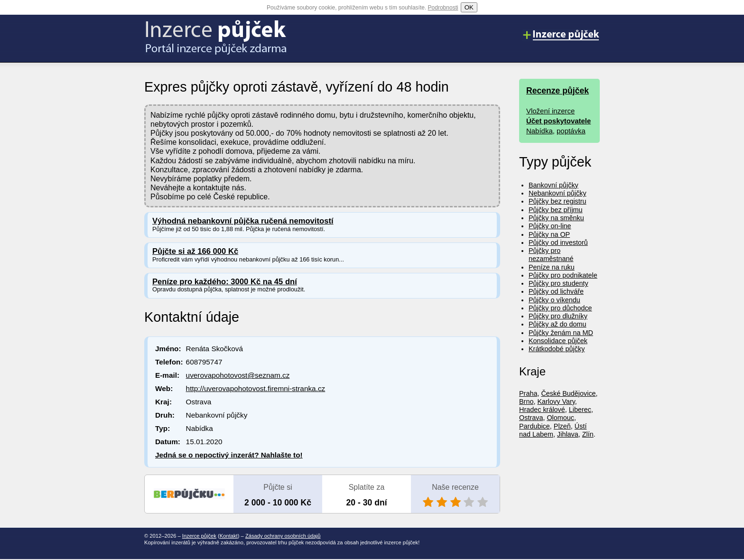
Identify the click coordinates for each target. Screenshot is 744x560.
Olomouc (560, 418)
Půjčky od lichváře (556, 291)
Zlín (588, 434)
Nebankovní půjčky (558, 193)
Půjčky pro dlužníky (558, 316)
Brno (526, 401)
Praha (528, 393)
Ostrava (531, 418)
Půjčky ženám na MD (561, 333)
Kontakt (229, 536)
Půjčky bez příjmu (556, 210)
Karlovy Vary (556, 401)
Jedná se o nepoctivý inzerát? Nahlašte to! (229, 455)
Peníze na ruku (552, 267)
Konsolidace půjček (558, 341)
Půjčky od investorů (558, 243)
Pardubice (535, 426)
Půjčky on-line (550, 226)
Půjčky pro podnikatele (563, 275)
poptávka (571, 131)
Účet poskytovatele (558, 121)
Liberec (580, 410)
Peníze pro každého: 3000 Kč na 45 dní (225, 282)
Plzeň (562, 426)
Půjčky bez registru (558, 201)
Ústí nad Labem (553, 430)
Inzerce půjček (199, 536)
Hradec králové (542, 410)
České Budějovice (568, 393)
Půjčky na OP (549, 234)
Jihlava (568, 434)
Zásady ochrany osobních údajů (283, 536)
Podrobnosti (443, 8)
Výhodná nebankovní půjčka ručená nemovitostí (243, 221)
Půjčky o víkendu (554, 300)
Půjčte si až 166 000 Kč (195, 251)
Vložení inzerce (550, 111)
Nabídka (539, 131)
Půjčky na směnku (556, 218)
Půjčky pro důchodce (560, 308)
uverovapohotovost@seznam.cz (238, 375)
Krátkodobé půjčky (557, 349)
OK (469, 7)
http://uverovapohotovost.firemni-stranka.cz (256, 388)
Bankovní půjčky (553, 185)
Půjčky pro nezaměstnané (551, 255)
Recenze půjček (558, 91)
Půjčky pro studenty (558, 283)
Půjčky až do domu (558, 324)
